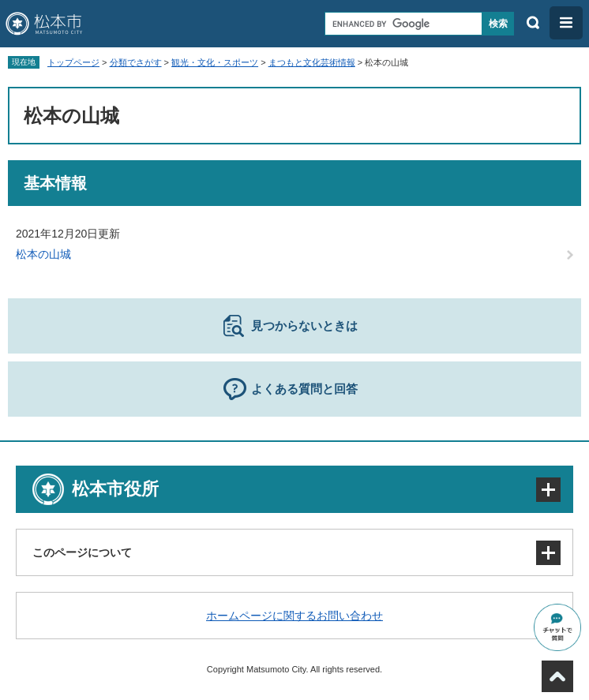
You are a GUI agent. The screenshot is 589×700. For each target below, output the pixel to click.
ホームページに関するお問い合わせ (294, 616)
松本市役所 (115, 489)
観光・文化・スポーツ (215, 62)
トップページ (73, 62)
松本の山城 (43, 254)
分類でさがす (136, 62)
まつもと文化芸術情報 (312, 62)
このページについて (82, 552)
